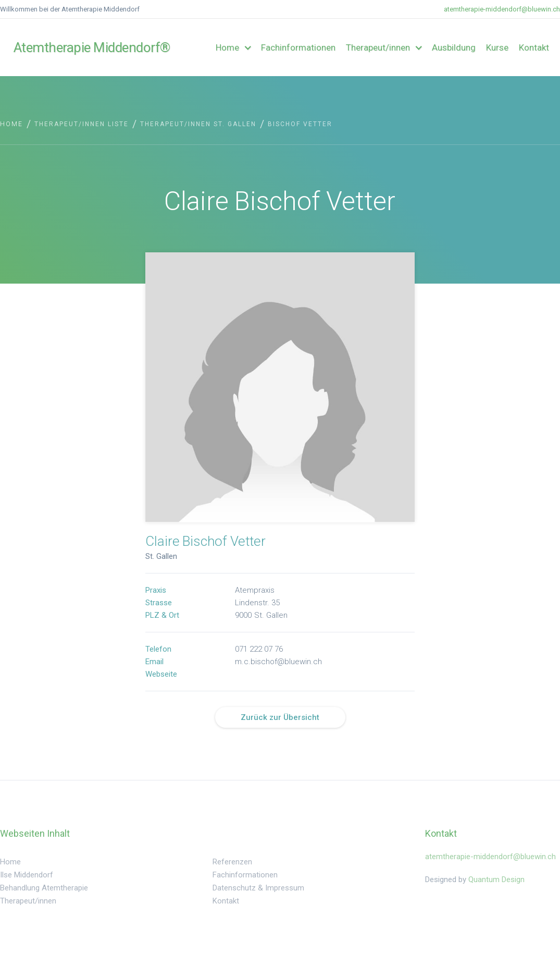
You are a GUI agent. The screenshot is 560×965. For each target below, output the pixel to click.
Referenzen (232, 862)
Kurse (497, 47)
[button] (233, 47)
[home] (63, 47)
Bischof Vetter (300, 124)
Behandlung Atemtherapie (44, 888)
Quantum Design (496, 880)
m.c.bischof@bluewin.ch (278, 663)
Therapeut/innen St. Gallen (198, 124)
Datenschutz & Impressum (258, 888)
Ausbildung (454, 47)
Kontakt (534, 47)
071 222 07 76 (259, 650)
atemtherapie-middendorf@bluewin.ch (502, 9)
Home (11, 124)
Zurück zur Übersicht (280, 717)
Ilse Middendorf (27, 875)
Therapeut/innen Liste (82, 124)
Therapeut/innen (28, 901)
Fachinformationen (298, 47)
